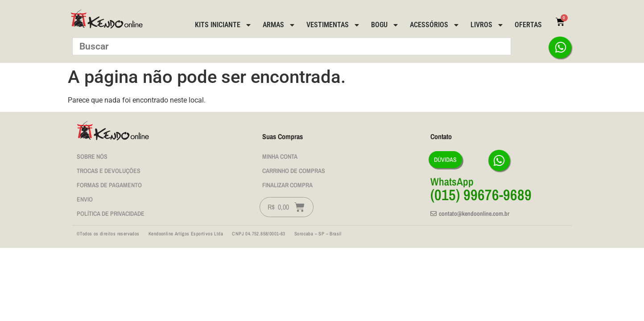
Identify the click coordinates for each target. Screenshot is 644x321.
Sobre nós (92, 156)
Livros (487, 25)
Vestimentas (333, 25)
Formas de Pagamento (109, 185)
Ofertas (528, 25)
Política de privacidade (111, 214)
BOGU (385, 25)
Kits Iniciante (223, 25)
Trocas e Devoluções (109, 171)
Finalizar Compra (287, 185)
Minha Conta (280, 156)
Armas (279, 25)
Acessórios (435, 25)
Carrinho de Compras (294, 171)
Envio (85, 199)
